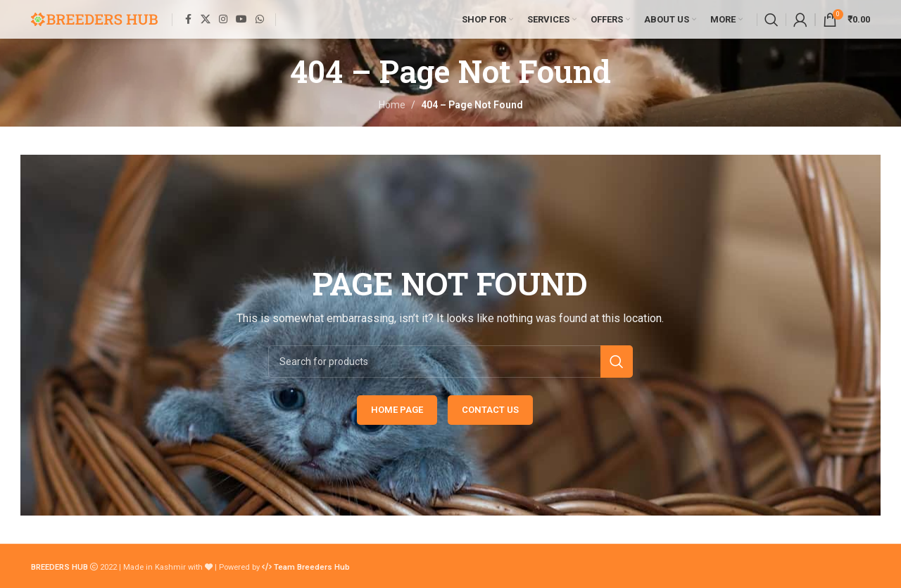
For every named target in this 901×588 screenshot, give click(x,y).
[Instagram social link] (223, 19)
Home (392, 105)
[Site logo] (94, 18)
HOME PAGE (397, 410)
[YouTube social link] (241, 19)
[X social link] (206, 19)
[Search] (771, 20)
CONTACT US (490, 410)
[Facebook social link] (188, 19)
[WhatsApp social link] (260, 19)
